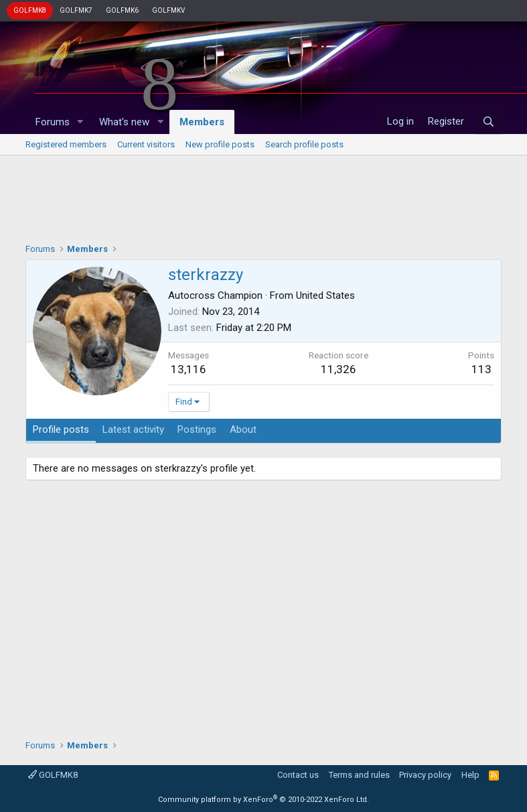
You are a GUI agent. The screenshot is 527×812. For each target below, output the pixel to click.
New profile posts (220, 144)
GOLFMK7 (76, 10)
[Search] (488, 122)
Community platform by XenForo (263, 800)
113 (481, 369)
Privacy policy (425, 775)
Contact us (298, 775)
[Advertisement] (264, 196)
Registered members (66, 144)
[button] (80, 122)
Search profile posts (304, 144)
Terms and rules (359, 775)
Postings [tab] (197, 429)
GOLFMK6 (122, 10)
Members (202, 122)
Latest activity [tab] (133, 429)
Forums (53, 122)
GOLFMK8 (30, 10)
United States (325, 295)
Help (470, 775)
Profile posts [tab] (61, 429)
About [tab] (243, 429)
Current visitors (146, 144)
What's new (124, 122)
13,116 (189, 369)
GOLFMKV (168, 10)
